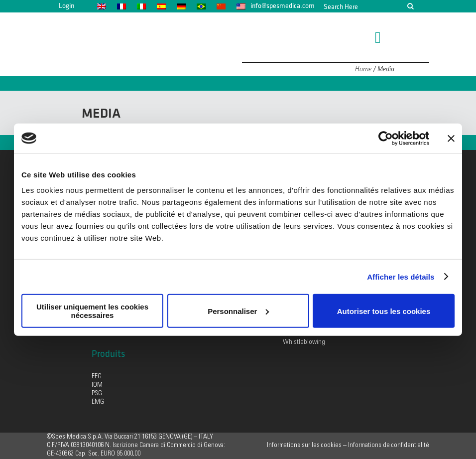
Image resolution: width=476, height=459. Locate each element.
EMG (98, 402)
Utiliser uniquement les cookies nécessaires (92, 311)
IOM (97, 385)
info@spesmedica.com (283, 6)
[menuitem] (101, 6)
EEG (97, 377)
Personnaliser (238, 311)
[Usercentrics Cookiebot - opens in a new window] (386, 138)
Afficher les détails (401, 276)
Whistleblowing (304, 342)
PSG (97, 394)
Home (363, 69)
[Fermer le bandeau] (451, 138)
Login (66, 6)
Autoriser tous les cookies (384, 311)
